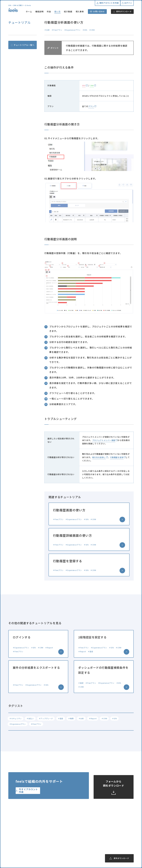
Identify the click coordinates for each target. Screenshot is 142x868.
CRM (92, 85)
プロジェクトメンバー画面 (105, 440)
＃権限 (74, 719)
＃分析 (85, 719)
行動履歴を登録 (118, 457)
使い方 (57, 12)
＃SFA (121, 719)
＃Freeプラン (37, 725)
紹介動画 (68, 12)
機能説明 (40, 12)
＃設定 (63, 719)
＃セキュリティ (16, 719)
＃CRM (110, 719)
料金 (49, 12)
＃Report (98, 719)
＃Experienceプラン (18, 725)
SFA (84, 85)
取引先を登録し (99, 457)
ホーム (29, 12)
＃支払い (32, 719)
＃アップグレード (48, 719)
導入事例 (80, 12)
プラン (91, 106)
